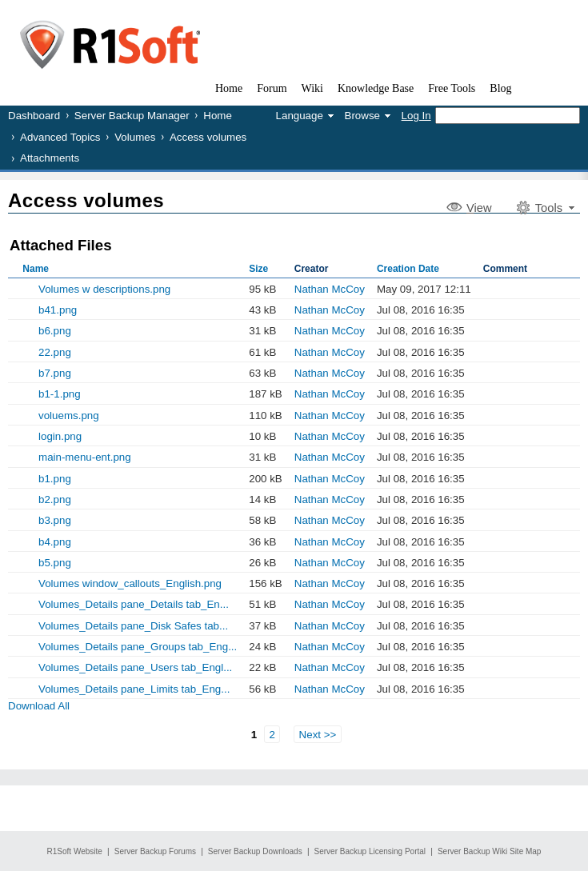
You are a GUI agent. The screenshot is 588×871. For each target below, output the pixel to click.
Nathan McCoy (330, 289)
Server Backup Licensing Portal (370, 851)
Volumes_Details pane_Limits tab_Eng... (134, 689)
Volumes (135, 137)
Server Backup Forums (155, 851)
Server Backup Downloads (255, 851)
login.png (60, 436)
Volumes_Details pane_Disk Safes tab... (133, 626)
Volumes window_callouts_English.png (130, 583)
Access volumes (208, 137)
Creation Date (408, 269)
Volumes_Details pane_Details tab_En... (134, 604)
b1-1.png (60, 394)
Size (258, 269)
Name (36, 269)
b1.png (55, 479)
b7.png (55, 373)
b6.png (55, 331)
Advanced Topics (60, 137)
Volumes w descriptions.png (104, 289)
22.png (55, 352)
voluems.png (69, 416)
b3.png (55, 520)
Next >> (318, 735)
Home (218, 116)
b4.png (55, 542)
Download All (39, 706)
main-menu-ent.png (85, 457)
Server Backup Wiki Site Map (490, 851)
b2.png (55, 499)
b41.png (58, 310)
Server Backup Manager (132, 116)
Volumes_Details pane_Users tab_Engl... (135, 667)
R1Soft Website (75, 851)
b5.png (55, 563)
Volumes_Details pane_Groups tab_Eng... (138, 647)
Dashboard (34, 116)
